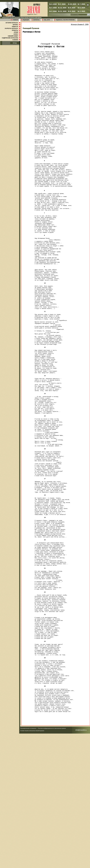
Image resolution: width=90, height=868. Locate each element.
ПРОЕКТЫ (16, 30)
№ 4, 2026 (53, 4)
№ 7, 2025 (81, 4)
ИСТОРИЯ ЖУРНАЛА (13, 23)
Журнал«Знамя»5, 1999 (80, 24)
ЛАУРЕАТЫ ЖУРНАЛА (13, 28)
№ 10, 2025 (72, 4)
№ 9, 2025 (72, 8)
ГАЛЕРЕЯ (16, 40)
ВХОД (15, 43)
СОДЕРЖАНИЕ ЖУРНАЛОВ (11, 38)
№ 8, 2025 (72, 11)
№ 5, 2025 (81, 11)
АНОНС (17, 34)
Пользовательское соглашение (28, 863)
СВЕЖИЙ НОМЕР (14, 36)
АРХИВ (17, 32)
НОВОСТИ (16, 27)
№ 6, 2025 (81, 8)
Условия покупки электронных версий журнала (32, 865)
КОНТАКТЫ (36, 20)
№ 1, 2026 (62, 4)
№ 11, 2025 (62, 11)
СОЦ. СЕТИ (47, 20)
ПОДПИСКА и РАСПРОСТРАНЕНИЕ (65, 20)
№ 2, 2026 (53, 11)
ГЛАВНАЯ (15, 20)
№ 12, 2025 (62, 8)
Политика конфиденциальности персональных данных (52, 863)
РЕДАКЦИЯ (26, 20)
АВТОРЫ (17, 25)
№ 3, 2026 (53, 8)
